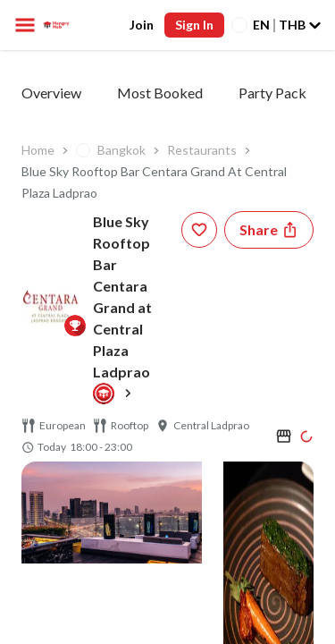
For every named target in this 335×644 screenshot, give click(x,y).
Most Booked (160, 93)
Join (142, 25)
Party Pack (272, 93)
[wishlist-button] (199, 230)
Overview (51, 93)
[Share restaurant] (269, 230)
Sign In (194, 25)
